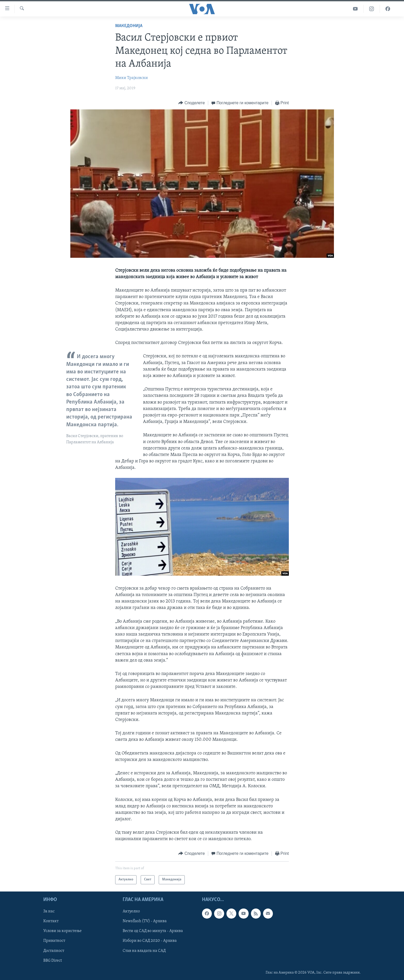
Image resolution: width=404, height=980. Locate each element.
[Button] (191, 103)
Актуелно (131, 911)
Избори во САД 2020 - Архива (150, 941)
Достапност (54, 951)
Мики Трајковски (132, 78)
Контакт (51, 921)
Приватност (54, 941)
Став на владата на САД (144, 951)
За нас (49, 911)
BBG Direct (53, 960)
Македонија (129, 26)
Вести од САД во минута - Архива (153, 931)
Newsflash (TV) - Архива (145, 921)
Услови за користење (62, 931)
